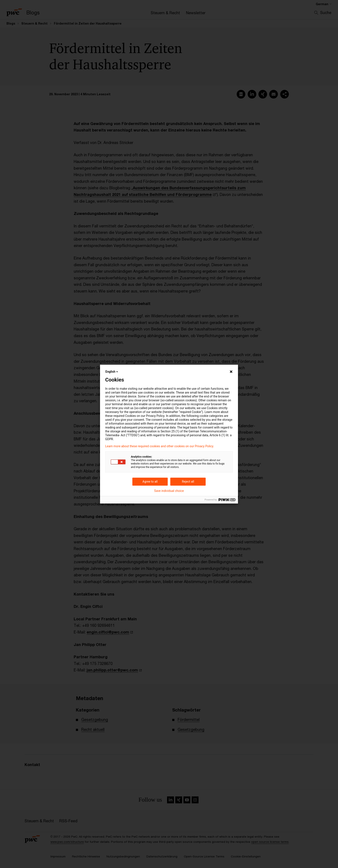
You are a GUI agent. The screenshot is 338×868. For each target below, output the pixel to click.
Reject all (188, 482)
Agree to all (150, 482)
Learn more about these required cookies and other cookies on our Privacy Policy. (160, 446)
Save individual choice (169, 491)
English (112, 372)
